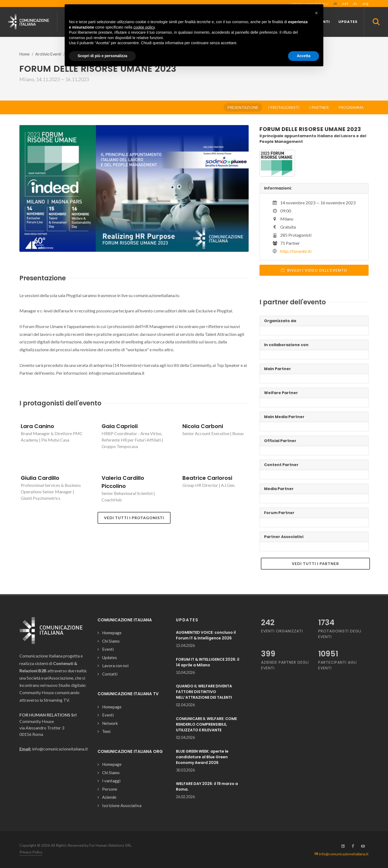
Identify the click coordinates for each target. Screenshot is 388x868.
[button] (316, 13)
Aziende (109, 797)
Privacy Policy (31, 852)
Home (25, 54)
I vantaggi (111, 781)
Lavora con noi (115, 666)
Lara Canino (37, 426)
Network (110, 723)
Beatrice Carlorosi (207, 478)
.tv (355, 4)
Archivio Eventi (48, 54)
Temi (106, 731)
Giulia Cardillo (40, 478)
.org (365, 4)
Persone (110, 789)
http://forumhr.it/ (296, 251)
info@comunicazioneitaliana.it (342, 854)
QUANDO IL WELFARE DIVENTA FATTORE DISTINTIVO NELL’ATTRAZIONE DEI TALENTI (204, 692)
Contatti (110, 674)
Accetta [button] (304, 56)
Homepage (112, 633)
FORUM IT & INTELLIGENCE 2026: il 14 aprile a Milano (208, 662)
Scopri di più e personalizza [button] (102, 56)
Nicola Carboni (203, 426)
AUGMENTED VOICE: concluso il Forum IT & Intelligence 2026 (206, 635)
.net (345, 4)
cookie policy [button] (144, 27)
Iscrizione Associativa (122, 805)
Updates (110, 657)
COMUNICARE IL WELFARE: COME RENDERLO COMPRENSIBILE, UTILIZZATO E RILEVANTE (206, 724)
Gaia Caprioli (120, 426)
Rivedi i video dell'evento (314, 270)
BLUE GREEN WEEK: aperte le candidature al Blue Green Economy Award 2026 (202, 757)
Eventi (108, 649)
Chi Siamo (111, 641)
